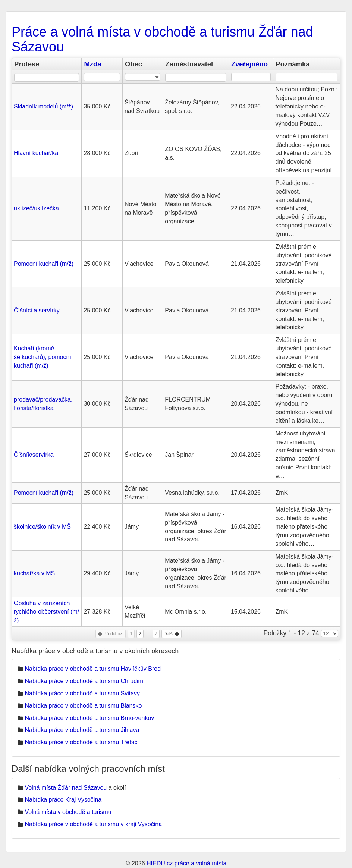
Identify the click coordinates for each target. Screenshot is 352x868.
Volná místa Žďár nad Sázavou (66, 788)
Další (172, 634)
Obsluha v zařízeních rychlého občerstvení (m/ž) (46, 612)
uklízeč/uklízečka (36, 208)
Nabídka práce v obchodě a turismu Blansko (83, 706)
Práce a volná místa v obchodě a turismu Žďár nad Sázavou (162, 39)
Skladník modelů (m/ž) (43, 106)
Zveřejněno (249, 64)
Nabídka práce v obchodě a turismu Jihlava (82, 730)
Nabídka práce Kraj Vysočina (63, 800)
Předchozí (111, 634)
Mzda (92, 64)
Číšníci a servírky (37, 310)
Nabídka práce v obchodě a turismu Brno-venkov (89, 718)
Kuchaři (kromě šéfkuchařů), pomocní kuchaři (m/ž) (43, 357)
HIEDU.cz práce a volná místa (186, 863)
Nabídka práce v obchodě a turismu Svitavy (82, 693)
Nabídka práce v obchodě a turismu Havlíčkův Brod (93, 669)
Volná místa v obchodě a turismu (68, 812)
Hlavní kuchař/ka (36, 153)
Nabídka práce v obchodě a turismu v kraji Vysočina (93, 824)
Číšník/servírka (34, 455)
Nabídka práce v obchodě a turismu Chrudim (84, 681)
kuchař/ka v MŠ (34, 573)
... (148, 633)
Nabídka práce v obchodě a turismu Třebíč (81, 742)
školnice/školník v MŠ (42, 527)
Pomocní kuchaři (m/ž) (44, 264)
